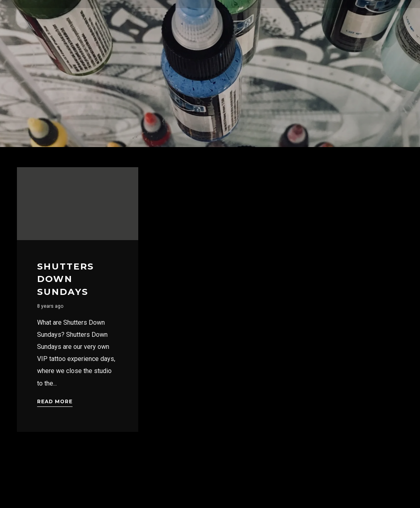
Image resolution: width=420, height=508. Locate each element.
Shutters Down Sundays (65, 279)
